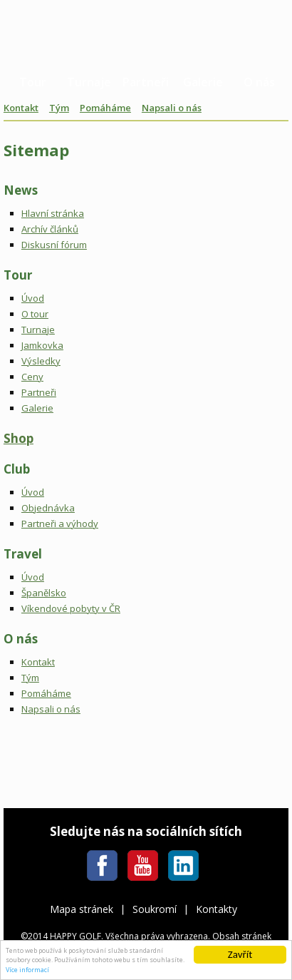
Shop (19, 438)
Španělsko (44, 593)
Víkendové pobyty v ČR (71, 608)
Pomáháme (105, 108)
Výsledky (41, 361)
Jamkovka (42, 345)
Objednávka (48, 508)
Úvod (33, 298)
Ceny (32, 377)
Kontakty (217, 909)
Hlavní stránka (53, 213)
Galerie (203, 82)
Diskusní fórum (54, 245)
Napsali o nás (172, 108)
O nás (259, 82)
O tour (35, 314)
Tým (59, 108)
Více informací (27, 970)
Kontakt (21, 108)
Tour (33, 82)
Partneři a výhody (60, 524)
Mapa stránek (82, 909)
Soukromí (155, 909)
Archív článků (50, 229)
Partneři (146, 82)
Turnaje (89, 82)
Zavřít (240, 954)
